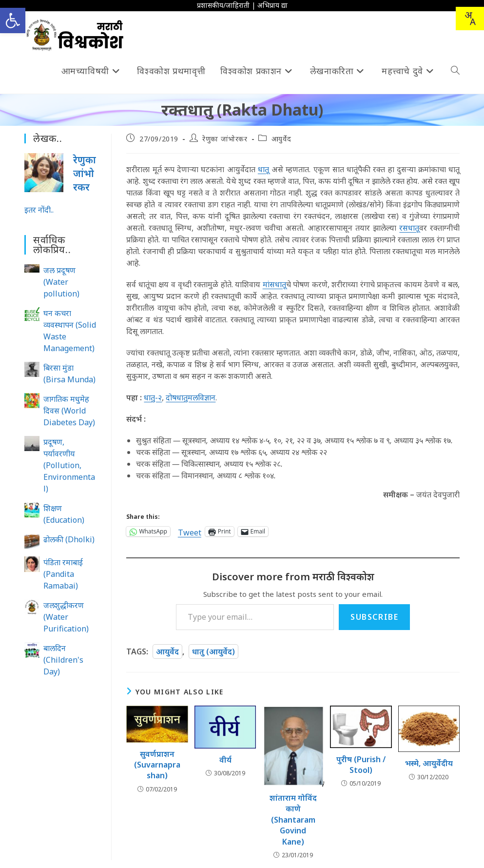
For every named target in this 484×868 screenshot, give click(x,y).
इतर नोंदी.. (39, 210)
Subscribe (374, 617)
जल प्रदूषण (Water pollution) (61, 282)
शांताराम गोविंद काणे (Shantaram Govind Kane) (293, 820)
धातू (263, 169)
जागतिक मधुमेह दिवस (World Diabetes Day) (69, 411)
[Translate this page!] (470, 19)
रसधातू (409, 228)
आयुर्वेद (281, 139)
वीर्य (225, 760)
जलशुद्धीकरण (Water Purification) (66, 617)
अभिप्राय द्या (272, 5)
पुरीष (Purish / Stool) (361, 765)
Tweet (190, 531)
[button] (13, 20)
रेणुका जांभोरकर (225, 139)
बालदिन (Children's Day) (63, 660)
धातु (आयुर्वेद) (213, 651)
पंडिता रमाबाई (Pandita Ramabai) (63, 574)
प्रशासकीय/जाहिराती (223, 5)
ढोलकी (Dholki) (69, 539)
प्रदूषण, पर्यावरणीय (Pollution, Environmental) (69, 465)
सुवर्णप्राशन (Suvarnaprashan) (157, 765)
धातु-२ (153, 397)
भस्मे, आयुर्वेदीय (429, 763)
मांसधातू (274, 284)
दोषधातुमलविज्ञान (191, 397)
